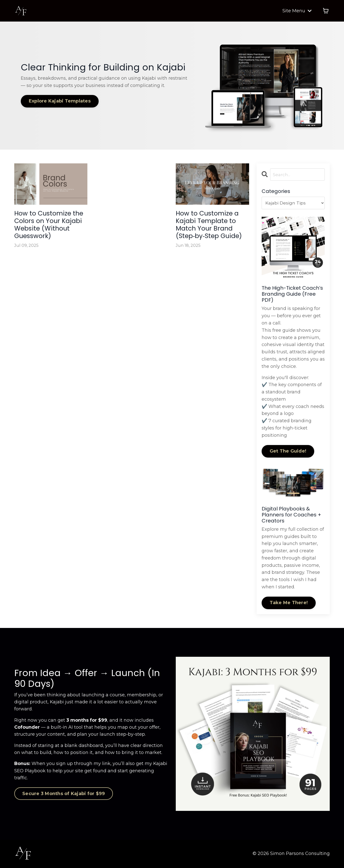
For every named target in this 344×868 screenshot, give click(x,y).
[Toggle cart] (326, 11)
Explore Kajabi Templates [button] (61, 101)
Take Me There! (289, 603)
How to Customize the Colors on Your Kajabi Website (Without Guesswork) (48, 232)
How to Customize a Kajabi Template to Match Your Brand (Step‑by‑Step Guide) (210, 237)
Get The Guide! (288, 452)
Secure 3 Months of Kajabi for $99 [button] (64, 795)
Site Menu (297, 11)
